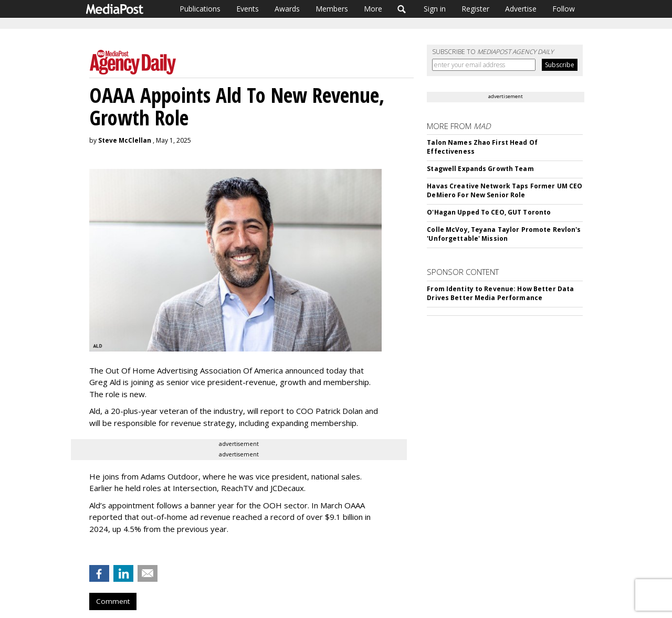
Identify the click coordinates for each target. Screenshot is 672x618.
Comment (113, 601)
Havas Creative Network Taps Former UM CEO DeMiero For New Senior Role (505, 190)
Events (248, 9)
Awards (287, 9)
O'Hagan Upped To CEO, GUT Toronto (489, 212)
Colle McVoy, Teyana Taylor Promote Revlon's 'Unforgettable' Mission (504, 234)
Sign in (435, 9)
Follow (564, 9)
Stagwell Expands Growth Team (480, 169)
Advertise (521, 9)
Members (332, 9)
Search (402, 9)
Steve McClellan (125, 140)
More (373, 9)
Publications (200, 9)
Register (475, 9)
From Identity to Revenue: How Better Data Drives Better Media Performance (500, 293)
